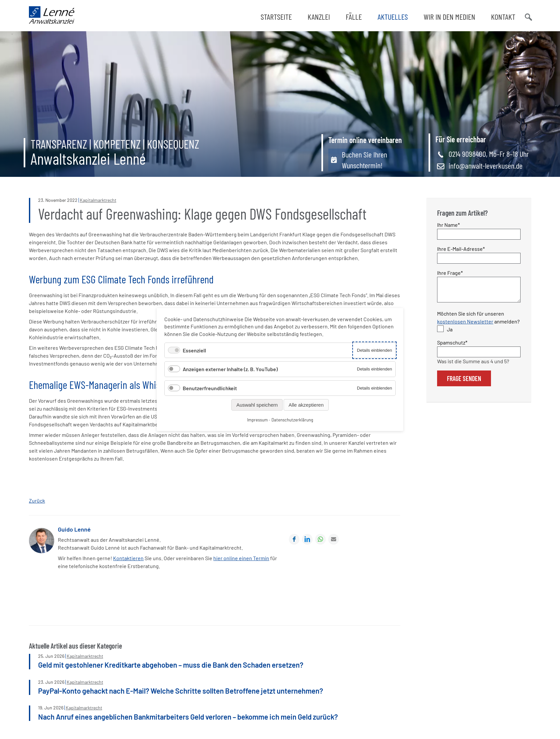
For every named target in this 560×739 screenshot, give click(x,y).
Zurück (37, 502)
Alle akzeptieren (306, 405)
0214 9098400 (467, 156)
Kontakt (503, 17)
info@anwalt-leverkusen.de (486, 167)
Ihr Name (449, 226)
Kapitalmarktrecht (98, 202)
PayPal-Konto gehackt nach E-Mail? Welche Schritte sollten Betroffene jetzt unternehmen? (181, 692)
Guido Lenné (74, 531)
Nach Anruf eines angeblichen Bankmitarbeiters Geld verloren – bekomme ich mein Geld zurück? (188, 718)
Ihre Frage (450, 274)
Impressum (257, 420)
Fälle (354, 17)
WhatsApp (320, 541)
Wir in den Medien (449, 17)
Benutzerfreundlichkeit (210, 388)
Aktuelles (393, 17)
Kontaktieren (128, 560)
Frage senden (464, 384)
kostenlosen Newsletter (465, 327)
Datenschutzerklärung (292, 420)
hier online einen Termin (241, 560)
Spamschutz (452, 348)
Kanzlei (319, 17)
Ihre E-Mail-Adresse (461, 250)
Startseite (276, 17)
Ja (450, 335)
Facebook (294, 541)
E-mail (334, 541)
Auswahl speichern (257, 405)
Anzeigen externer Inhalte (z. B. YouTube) (230, 369)
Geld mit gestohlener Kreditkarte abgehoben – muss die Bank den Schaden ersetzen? (171, 666)
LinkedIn (307, 541)
